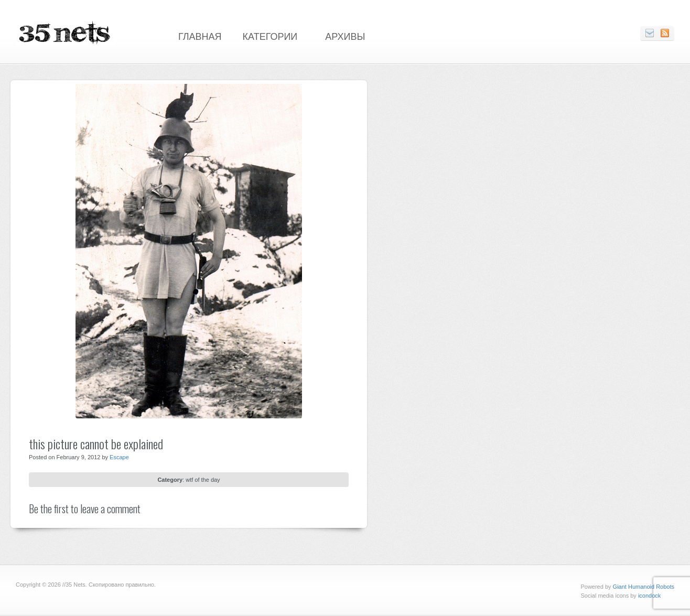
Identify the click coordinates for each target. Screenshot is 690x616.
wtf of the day (203, 480)
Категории (270, 36)
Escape (119, 457)
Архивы (345, 36)
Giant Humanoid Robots (644, 587)
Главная (200, 36)
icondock (649, 596)
